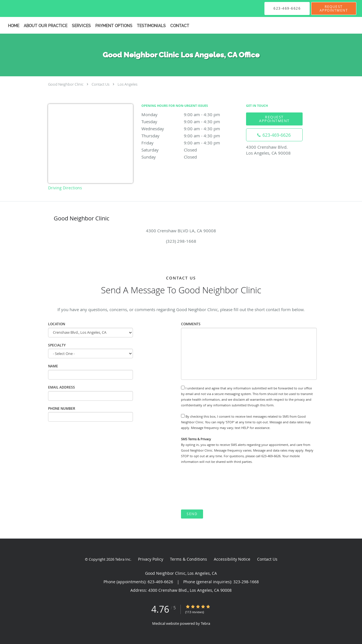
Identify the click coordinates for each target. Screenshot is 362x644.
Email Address (62, 387)
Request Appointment (274, 119)
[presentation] (224, 487)
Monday (191, 114)
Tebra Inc (123, 559)
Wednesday (191, 129)
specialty (57, 345)
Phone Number (62, 408)
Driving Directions (65, 188)
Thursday (191, 136)
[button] (334, 8)
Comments (191, 324)
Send (192, 514)
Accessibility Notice (232, 559)
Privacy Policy (151, 559)
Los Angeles (128, 84)
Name (53, 366)
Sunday (191, 157)
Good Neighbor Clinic (66, 84)
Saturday (191, 150)
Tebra (205, 623)
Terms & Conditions (188, 559)
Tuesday (191, 122)
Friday (191, 143)
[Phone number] (274, 135)
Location (57, 324)
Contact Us (101, 84)
